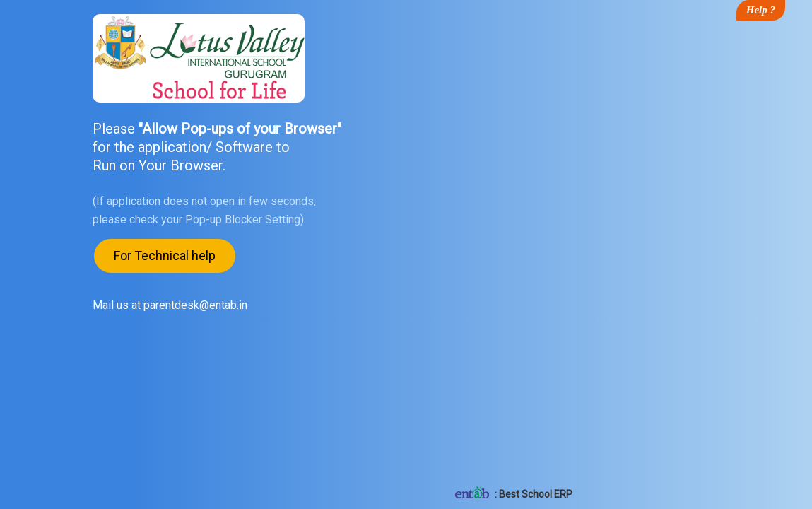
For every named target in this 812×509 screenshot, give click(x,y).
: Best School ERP (512, 494)
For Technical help (165, 256)
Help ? (761, 10)
